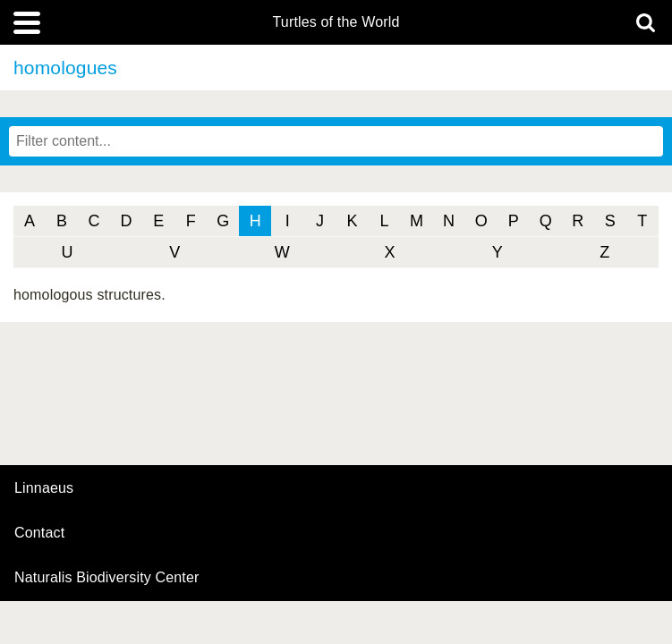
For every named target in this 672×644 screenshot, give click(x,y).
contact (39, 533)
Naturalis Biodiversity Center (107, 578)
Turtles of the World (336, 22)
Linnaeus (44, 488)
